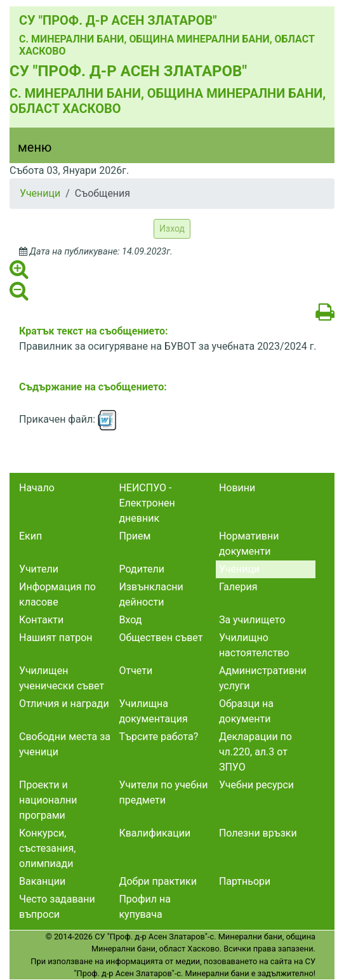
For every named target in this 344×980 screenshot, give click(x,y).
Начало (37, 488)
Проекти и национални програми (48, 800)
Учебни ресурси (256, 785)
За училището (252, 620)
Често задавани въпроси (57, 907)
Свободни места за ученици (65, 744)
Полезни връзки (258, 833)
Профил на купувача (145, 907)
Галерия (238, 587)
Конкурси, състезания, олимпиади (47, 848)
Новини (237, 488)
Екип (30, 536)
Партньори (245, 881)
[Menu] (27, 150)
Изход (172, 228)
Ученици (40, 193)
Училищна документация (153, 711)
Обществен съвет (161, 638)
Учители (39, 569)
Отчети (136, 671)
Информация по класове (57, 594)
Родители (141, 569)
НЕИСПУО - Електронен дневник (147, 503)
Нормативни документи (249, 544)
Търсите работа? (158, 737)
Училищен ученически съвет (62, 678)
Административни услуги (263, 678)
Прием (135, 536)
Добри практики (157, 881)
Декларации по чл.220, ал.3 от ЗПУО (255, 752)
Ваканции (42, 881)
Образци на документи (246, 711)
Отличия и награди (64, 704)
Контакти (41, 620)
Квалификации (155, 833)
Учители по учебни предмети (163, 792)
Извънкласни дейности (151, 594)
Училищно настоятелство (254, 645)
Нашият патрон (56, 638)
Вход (130, 620)
